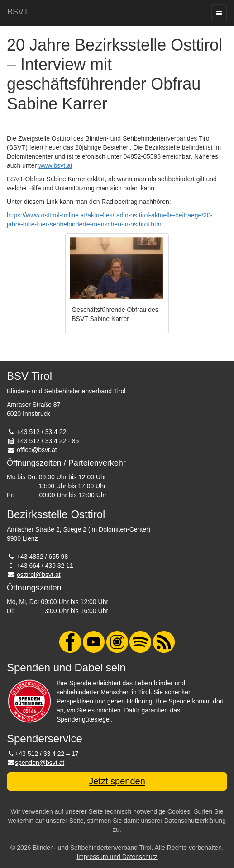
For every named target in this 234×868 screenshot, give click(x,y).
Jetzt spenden (117, 781)
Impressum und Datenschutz (117, 857)
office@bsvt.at (37, 450)
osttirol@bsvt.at (39, 575)
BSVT (18, 12)
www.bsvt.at (55, 165)
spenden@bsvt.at (40, 763)
